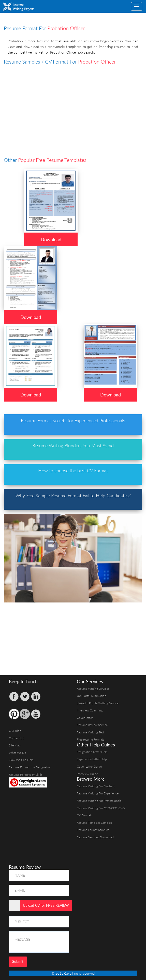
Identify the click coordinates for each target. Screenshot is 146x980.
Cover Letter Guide (89, 766)
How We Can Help (21, 760)
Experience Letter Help (92, 759)
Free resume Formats (91, 739)
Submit (18, 961)
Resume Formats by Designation (30, 767)
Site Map (15, 745)
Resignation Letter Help (92, 752)
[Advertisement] (75, 101)
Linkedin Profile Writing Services (98, 703)
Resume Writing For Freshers (96, 786)
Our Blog (15, 731)
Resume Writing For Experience (98, 793)
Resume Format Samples (93, 830)
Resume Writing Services (93, 689)
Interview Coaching (90, 710)
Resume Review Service (92, 725)
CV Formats (85, 815)
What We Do (18, 753)
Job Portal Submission (92, 696)
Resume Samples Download (95, 837)
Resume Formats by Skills (26, 775)
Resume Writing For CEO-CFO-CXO (101, 808)
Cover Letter (85, 718)
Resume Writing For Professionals (99, 801)
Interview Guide (87, 774)
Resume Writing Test (90, 732)
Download (51, 239)
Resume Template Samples (94, 823)
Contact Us (16, 738)
